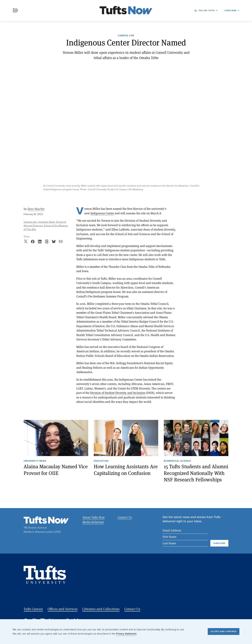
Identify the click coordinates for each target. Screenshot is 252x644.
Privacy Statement (126, 634)
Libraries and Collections (101, 609)
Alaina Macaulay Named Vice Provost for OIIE (56, 470)
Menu (15, 10)
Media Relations (93, 522)
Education (101, 461)
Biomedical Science (177, 461)
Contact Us (125, 517)
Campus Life (126, 36)
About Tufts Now (94, 517)
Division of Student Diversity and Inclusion (118, 393)
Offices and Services (63, 609)
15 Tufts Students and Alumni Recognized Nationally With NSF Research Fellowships (196, 473)
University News (46, 222)
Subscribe (231, 10)
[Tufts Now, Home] (126, 11)
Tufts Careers (33, 609)
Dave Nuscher (36, 209)
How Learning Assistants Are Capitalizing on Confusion (126, 470)
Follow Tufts (207, 10)
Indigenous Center (102, 213)
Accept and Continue (224, 631)
